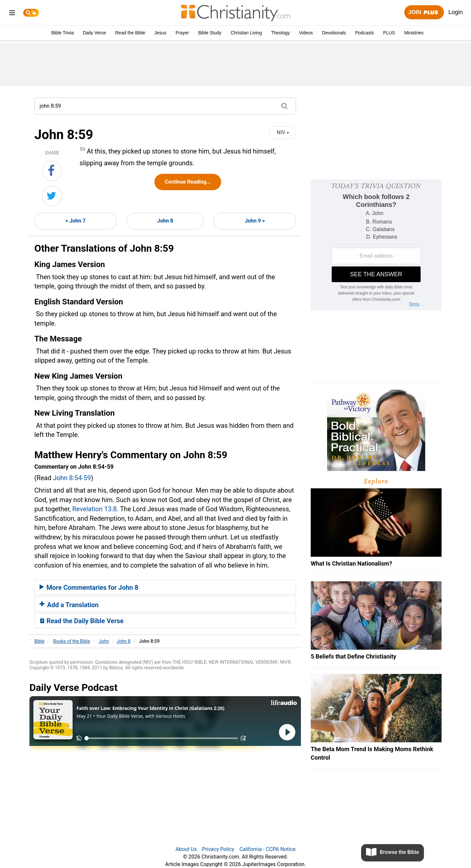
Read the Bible (130, 33)
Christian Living (246, 33)
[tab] (165, 587)
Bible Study (210, 33)
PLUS (389, 33)
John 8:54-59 (72, 478)
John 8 (165, 221)
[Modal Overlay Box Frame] (376, 245)
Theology (280, 33)
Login (456, 12)
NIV (283, 132)
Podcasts (365, 33)
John (104, 641)
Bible (39, 641)
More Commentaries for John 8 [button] (89, 588)
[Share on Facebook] (52, 171)
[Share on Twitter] (52, 196)
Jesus (160, 33)
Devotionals (334, 33)
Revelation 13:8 (95, 509)
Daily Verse (94, 33)
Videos (306, 33)
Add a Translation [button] (69, 605)
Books (72, 641)
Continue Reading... (188, 182)
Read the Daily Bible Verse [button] (82, 621)
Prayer (182, 33)
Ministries (414, 33)
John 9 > (255, 221)
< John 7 (75, 221)
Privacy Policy (218, 849)
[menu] (12, 14)
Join (424, 13)
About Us (186, 849)
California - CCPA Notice (268, 849)
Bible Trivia (62, 33)
